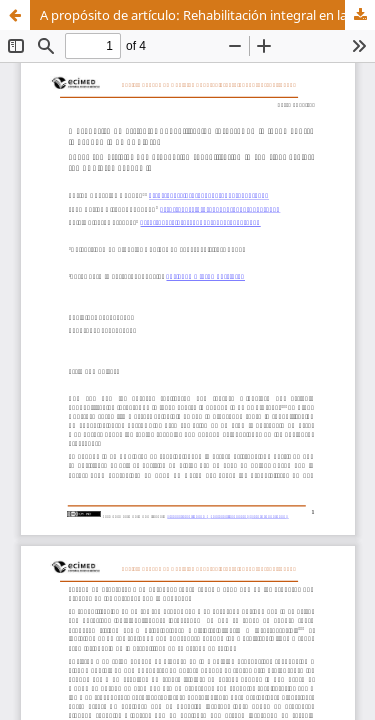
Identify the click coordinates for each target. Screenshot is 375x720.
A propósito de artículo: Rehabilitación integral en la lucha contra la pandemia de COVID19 (207, 15)
